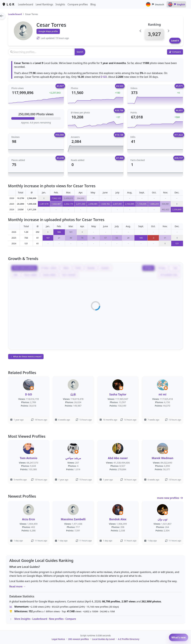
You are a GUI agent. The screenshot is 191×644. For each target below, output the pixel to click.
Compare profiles (78, 4)
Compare (71, 619)
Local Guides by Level (103, 639)
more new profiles (170, 498)
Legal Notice (58, 639)
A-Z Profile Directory (129, 639)
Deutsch (155, 4)
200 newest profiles (78, 639)
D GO (104, 77)
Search (80, 52)
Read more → (18, 586)
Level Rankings (44, 4)
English (176, 4)
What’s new (179, 637)
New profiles (56, 619)
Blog (93, 4)
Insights (60, 4)
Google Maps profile (48, 31)
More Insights (22, 619)
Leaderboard (26, 4)
